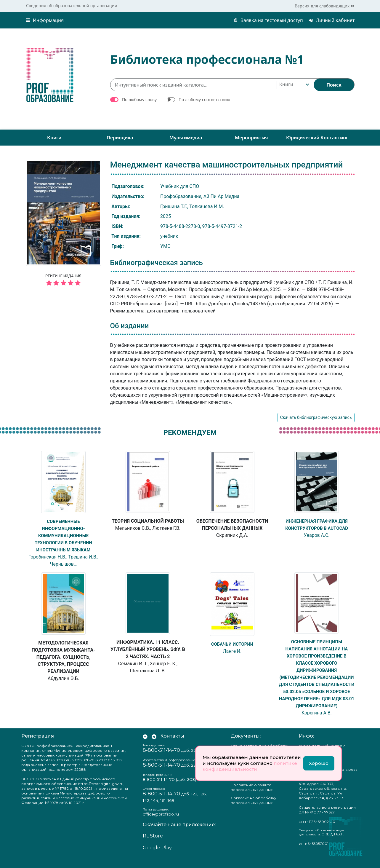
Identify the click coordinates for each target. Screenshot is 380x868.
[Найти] (334, 85)
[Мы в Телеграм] (154, 743)
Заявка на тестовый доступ (268, 20)
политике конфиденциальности (250, 766)
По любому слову (139, 99)
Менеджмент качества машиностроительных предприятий (227, 165)
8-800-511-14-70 (161, 757)
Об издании (130, 326)
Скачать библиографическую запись (316, 417)
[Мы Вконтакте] (145, 743)
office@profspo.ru (161, 821)
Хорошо (319, 763)
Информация (45, 20)
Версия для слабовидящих (324, 6)
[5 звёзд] (64, 283)
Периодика (120, 138)
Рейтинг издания (64, 281)
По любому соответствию (204, 99)
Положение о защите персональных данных (252, 794)
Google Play (157, 855)
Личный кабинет (332, 20)
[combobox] (294, 85)
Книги (54, 138)
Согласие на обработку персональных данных (254, 807)
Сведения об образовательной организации (72, 5)
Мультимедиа (186, 138)
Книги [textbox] (286, 84)
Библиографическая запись (157, 263)
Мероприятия (251, 138)
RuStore (153, 843)
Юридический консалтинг (317, 138)
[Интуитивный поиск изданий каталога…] (193, 85)
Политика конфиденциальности (251, 781)
